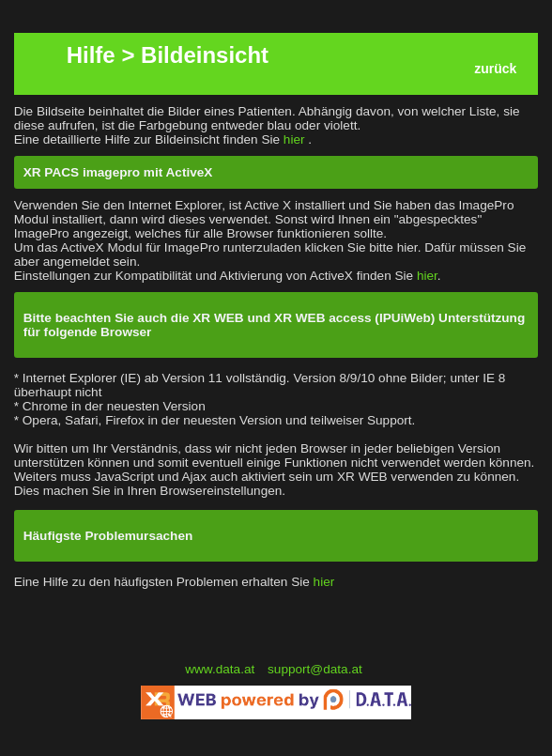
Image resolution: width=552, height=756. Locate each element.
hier (296, 139)
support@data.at (315, 669)
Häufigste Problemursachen (108, 536)
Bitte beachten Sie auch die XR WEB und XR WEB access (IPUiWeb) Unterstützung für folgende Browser (275, 325)
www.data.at (222, 669)
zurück (495, 69)
